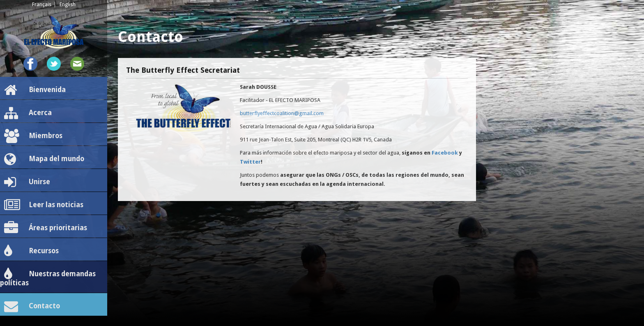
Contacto (32, 306)
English (68, 5)
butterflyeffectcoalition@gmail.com (282, 113)
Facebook (445, 153)
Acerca (28, 113)
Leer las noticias (44, 205)
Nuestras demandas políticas (48, 277)
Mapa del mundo (44, 159)
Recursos (31, 251)
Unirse (27, 182)
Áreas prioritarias (46, 228)
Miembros (33, 136)
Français (42, 5)
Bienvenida (35, 90)
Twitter (250, 162)
